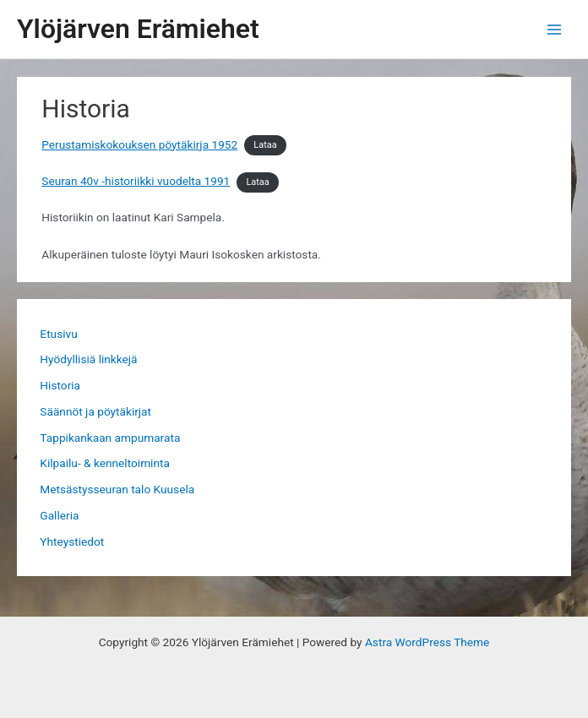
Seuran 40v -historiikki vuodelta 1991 (136, 181)
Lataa (265, 146)
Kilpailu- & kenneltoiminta (105, 463)
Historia (60, 385)
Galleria (59, 515)
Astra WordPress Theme (427, 642)
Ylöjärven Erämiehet (138, 29)
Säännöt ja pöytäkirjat (95, 411)
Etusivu (58, 334)
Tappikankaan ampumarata (110, 438)
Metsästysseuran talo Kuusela (117, 489)
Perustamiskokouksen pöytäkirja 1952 (139, 144)
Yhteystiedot (72, 541)
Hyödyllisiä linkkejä (88, 359)
